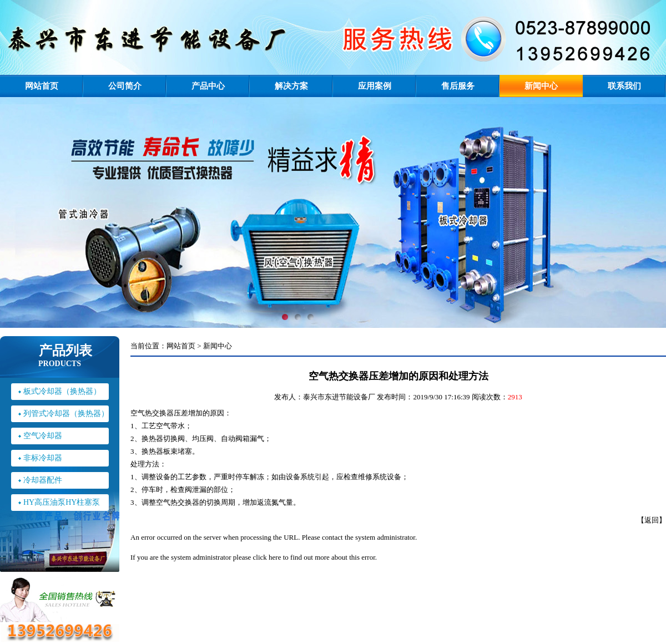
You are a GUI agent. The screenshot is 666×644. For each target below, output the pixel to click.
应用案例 (375, 86)
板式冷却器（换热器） (62, 391)
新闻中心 (541, 86)
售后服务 (458, 86)
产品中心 (208, 86)
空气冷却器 (43, 436)
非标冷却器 (43, 458)
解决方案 (291, 86)
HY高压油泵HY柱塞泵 (62, 502)
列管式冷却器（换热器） (66, 414)
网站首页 (42, 86)
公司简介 (125, 86)
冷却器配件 (43, 480)
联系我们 (624, 86)
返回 (652, 520)
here (275, 557)
